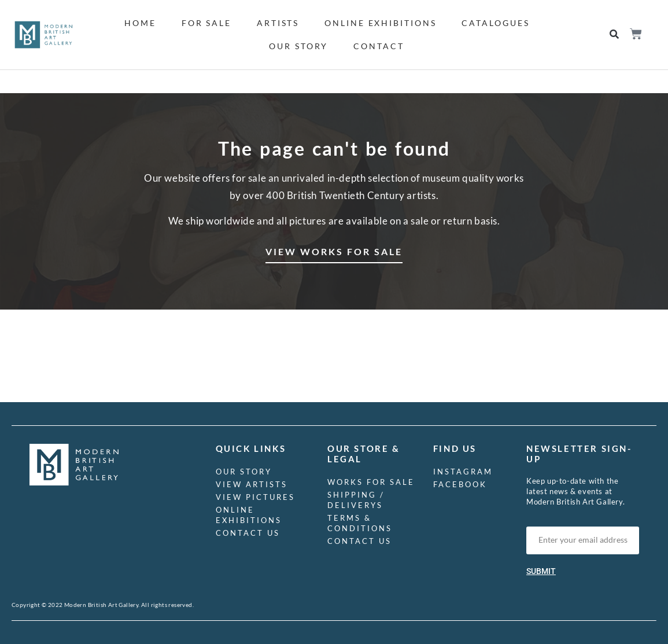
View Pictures (255, 497)
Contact (379, 46)
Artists (278, 23)
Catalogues (495, 23)
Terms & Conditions (360, 523)
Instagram (463, 472)
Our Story (298, 46)
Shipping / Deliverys (356, 500)
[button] (615, 35)
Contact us (248, 533)
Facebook (460, 484)
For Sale (206, 23)
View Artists (252, 484)
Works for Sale (371, 482)
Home (140, 23)
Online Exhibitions (380, 23)
